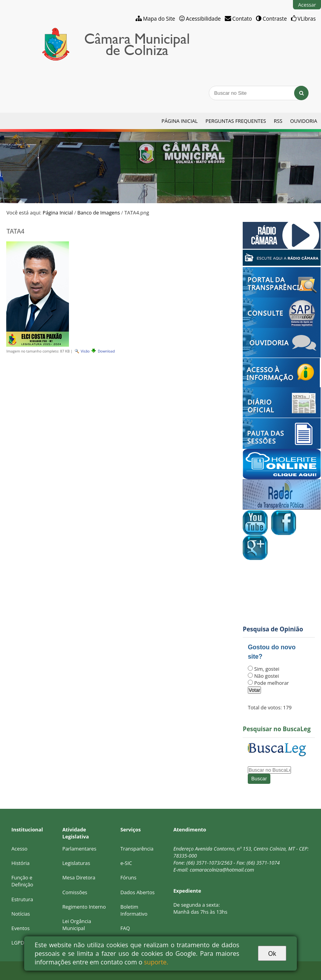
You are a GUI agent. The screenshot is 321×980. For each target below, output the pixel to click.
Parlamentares (79, 849)
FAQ (125, 928)
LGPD (18, 943)
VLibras (307, 19)
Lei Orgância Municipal (77, 925)
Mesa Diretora (79, 877)
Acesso (19, 849)
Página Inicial (180, 121)
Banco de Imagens (98, 213)
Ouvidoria (304, 121)
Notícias (21, 914)
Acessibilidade (203, 19)
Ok (272, 953)
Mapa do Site (159, 19)
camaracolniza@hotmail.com (222, 870)
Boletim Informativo (134, 910)
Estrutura (22, 899)
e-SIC (126, 863)
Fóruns (128, 877)
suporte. (156, 962)
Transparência (137, 849)
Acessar (307, 5)
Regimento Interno (84, 907)
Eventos (20, 928)
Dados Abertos (138, 892)
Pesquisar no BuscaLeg (277, 729)
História (20, 863)
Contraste (275, 19)
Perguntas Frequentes (235, 121)
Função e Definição (22, 881)
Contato (242, 19)
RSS (278, 121)
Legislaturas (76, 863)
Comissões (75, 892)
